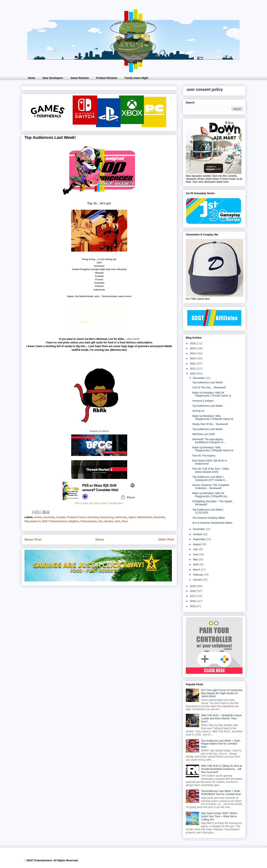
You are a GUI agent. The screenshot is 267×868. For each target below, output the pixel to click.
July (196, 549)
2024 (193, 353)
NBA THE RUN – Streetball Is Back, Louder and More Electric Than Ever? (222, 718)
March (197, 570)
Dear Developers (53, 78)
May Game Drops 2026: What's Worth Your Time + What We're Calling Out (219, 816)
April (196, 564)
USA (117, 521)
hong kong (107, 517)
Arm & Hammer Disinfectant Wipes (212, 523)
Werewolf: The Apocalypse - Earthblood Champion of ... (209, 441)
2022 (193, 364)
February (198, 575)
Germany (93, 517)
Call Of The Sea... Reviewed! (209, 387)
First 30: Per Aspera (204, 456)
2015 (193, 606)
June (196, 554)
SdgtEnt (74, 521)
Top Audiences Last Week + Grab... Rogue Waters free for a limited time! (222, 744)
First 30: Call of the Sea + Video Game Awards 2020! (211, 470)
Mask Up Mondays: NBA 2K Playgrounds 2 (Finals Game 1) (212, 394)
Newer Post (33, 540)
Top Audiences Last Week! (208, 382)
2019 (193, 586)
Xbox (125, 521)
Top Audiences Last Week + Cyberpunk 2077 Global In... (210, 478)
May (196, 559)
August (197, 544)
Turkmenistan (89, 521)
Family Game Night (136, 78)
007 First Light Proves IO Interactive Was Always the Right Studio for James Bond (222, 693)
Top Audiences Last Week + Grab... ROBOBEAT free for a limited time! (222, 793)
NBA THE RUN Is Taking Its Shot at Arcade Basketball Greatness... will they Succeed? (222, 769)
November (199, 529)
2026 (193, 343)
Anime (38, 517)
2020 (193, 374)
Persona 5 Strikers (203, 401)
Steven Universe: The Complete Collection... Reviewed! (211, 487)
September (200, 539)
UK (100, 521)
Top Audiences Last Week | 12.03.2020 (208, 511)
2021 (193, 369)
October (198, 534)
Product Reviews (107, 78)
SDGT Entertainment (55, 521)
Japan (132, 517)
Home (32, 78)
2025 (193, 348)
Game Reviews (80, 78)
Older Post (166, 540)
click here (132, 339)
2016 (193, 601)
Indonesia (121, 517)
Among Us (198, 411)
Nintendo (159, 517)
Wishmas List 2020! (204, 434)
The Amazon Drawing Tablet (209, 518)
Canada (61, 517)
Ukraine (108, 521)
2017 (193, 596)
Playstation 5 (32, 521)
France (82, 517)
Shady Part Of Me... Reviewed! (210, 424)
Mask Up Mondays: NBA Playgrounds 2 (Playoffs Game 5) (213, 449)
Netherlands (145, 517)
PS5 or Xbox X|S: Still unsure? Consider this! (99, 503)
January (198, 580)
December (199, 378)
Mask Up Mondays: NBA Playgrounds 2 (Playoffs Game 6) (213, 418)
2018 (193, 591)
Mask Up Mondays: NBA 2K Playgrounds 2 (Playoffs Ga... (211, 495)
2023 (193, 358)
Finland (72, 517)
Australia (49, 517)
